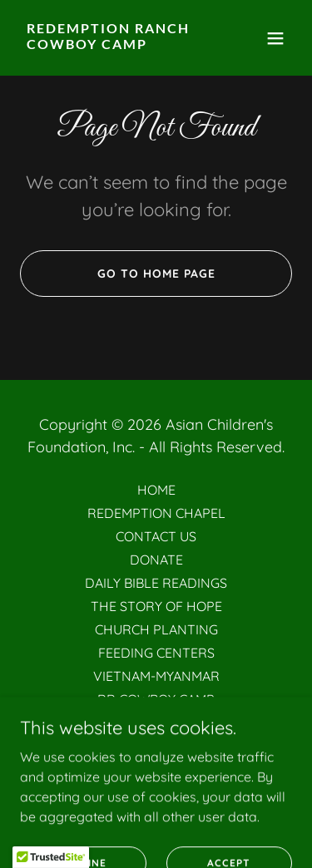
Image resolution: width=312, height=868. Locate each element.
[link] (115, 44)
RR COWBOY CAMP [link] (156, 699)
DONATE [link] (156, 560)
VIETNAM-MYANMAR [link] (156, 676)
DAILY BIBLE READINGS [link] (156, 583)
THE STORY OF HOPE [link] (156, 606)
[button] (275, 38)
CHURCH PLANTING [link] (156, 629)
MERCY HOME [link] (156, 723)
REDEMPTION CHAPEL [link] (156, 513)
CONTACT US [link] (156, 536)
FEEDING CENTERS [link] (156, 653)
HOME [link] (156, 490)
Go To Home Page (156, 274)
